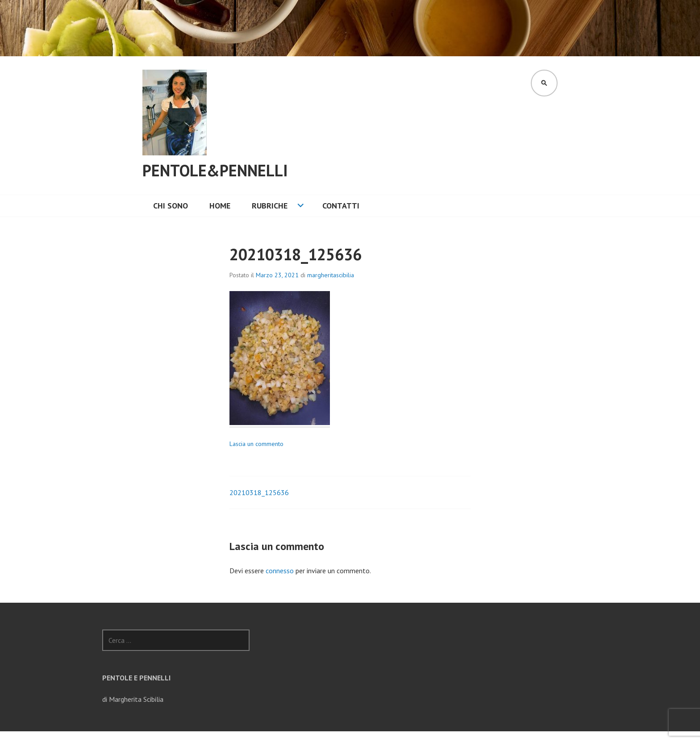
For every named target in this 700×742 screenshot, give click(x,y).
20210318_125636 (259, 492)
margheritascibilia (331, 275)
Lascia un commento (256, 444)
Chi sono (171, 206)
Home (220, 206)
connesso (280, 571)
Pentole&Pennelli (215, 170)
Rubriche (270, 206)
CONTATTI (341, 206)
